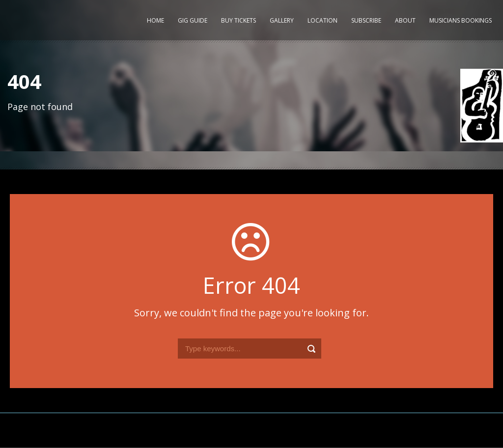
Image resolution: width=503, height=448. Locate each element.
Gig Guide (193, 20)
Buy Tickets (238, 20)
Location (322, 20)
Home (155, 20)
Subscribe (366, 20)
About (405, 20)
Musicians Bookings (461, 20)
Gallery (282, 20)
